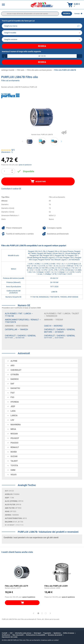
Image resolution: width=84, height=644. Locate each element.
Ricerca (67, 14)
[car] (42, 39)
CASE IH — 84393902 (53, 326)
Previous (23, 141)
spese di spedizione (25, 165)
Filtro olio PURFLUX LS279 (16, 586)
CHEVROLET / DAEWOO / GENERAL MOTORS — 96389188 (20, 337)
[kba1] (42, 56)
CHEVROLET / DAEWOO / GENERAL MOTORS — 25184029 (60, 331)
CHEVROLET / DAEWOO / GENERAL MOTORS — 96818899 (60, 337)
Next (61, 141)
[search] (30, 14)
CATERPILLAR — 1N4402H (16, 329)
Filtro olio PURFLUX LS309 (56, 586)
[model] (42, 33)
